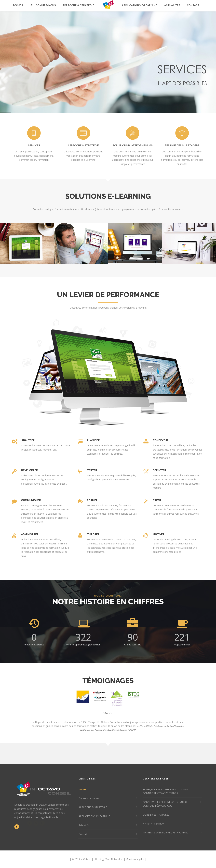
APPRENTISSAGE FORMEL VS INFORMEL (165, 833)
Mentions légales (135, 859)
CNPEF (132, 730)
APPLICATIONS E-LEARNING (94, 816)
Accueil (82, 789)
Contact (83, 834)
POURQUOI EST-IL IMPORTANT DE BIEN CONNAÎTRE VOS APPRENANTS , (165, 791)
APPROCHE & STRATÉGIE (93, 807)
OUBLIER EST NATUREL (156, 815)
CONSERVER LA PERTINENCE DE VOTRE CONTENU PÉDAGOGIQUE (165, 804)
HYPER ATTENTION (154, 824)
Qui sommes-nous (89, 798)
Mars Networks (113, 859)
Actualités (84, 825)
